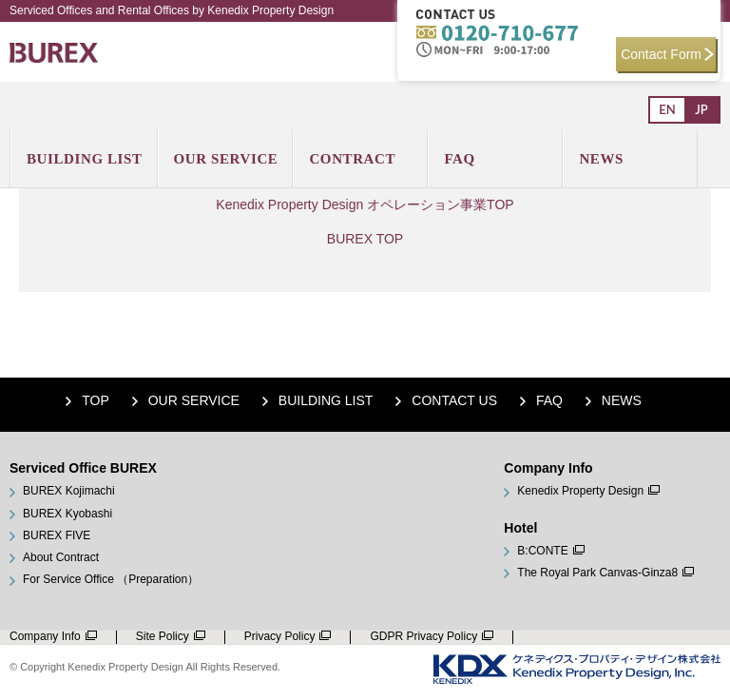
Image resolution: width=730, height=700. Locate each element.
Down (701, 647)
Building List (326, 400)
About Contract (61, 558)
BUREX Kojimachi (69, 491)
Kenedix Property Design (580, 491)
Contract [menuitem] (352, 159)
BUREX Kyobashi (67, 514)
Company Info (45, 636)
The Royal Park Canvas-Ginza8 (597, 573)
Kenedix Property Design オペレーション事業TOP (365, 204)
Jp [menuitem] (701, 109)
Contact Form (667, 54)
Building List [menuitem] (85, 159)
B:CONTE (542, 551)
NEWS (622, 400)
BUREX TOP (365, 239)
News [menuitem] (601, 159)
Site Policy (163, 636)
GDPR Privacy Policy (423, 636)
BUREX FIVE (57, 536)
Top (96, 400)
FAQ (549, 400)
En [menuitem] (667, 109)
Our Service (194, 400)
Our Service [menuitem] (226, 159)
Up (701, 618)
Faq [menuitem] (459, 159)
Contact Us (454, 400)
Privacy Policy (280, 636)
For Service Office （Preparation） (111, 580)
